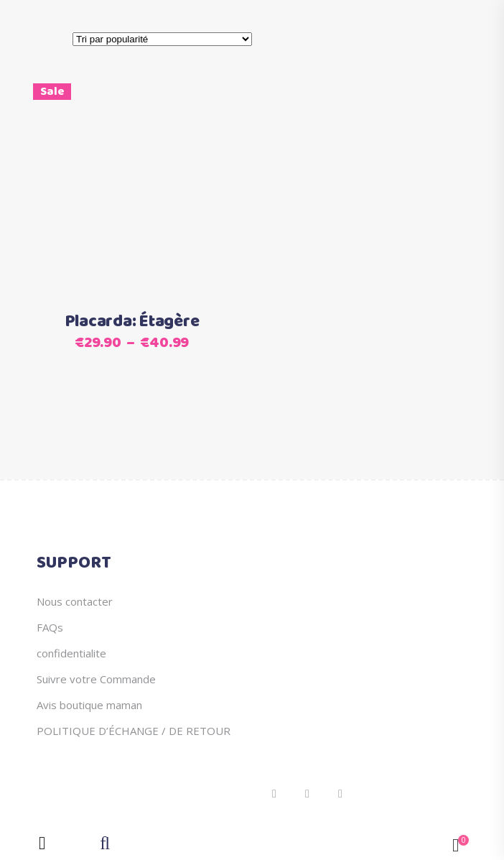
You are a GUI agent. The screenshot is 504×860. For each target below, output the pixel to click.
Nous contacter (75, 601)
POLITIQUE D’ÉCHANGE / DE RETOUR (134, 731)
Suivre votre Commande (96, 679)
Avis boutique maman (89, 705)
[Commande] (162, 39)
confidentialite (71, 653)
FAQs (50, 627)
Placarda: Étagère (132, 322)
